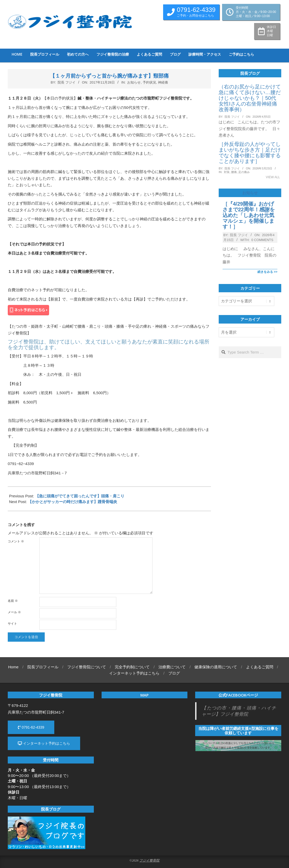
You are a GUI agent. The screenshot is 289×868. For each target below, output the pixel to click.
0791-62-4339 (31, 727)
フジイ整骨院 (149, 860)
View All (273, 177)
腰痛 (234, 172)
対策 (227, 172)
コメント (16, 541)
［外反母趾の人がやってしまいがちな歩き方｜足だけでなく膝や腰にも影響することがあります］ (250, 153)
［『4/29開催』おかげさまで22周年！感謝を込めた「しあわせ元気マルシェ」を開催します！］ (249, 215)
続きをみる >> (267, 272)
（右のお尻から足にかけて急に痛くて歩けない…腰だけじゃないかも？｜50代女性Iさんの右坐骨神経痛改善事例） (250, 98)
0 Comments (262, 240)
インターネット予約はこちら (44, 743)
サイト (12, 624)
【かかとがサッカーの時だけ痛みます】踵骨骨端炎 (73, 502)
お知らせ (134, 82)
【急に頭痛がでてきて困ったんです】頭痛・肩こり (80, 496)
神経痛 (163, 82)
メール (14, 612)
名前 (13, 601)
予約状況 (149, 82)
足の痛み (244, 172)
